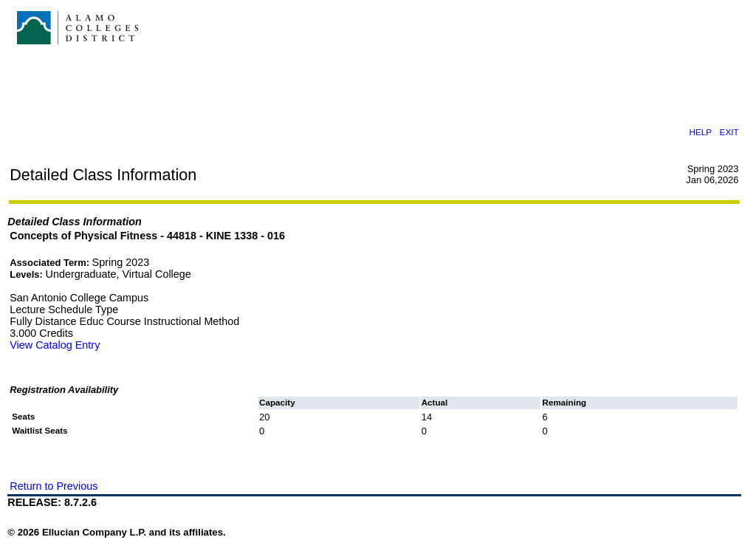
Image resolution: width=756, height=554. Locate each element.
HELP (701, 132)
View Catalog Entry (55, 345)
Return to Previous (54, 486)
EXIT (729, 132)
